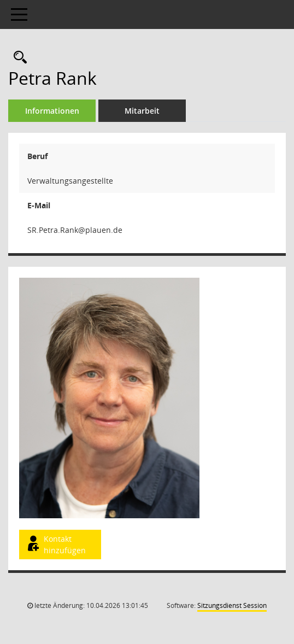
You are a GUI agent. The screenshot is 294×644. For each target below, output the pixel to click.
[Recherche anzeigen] (17, 58)
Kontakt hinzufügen (56, 545)
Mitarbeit (142, 111)
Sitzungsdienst (232, 605)
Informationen (52, 111)
